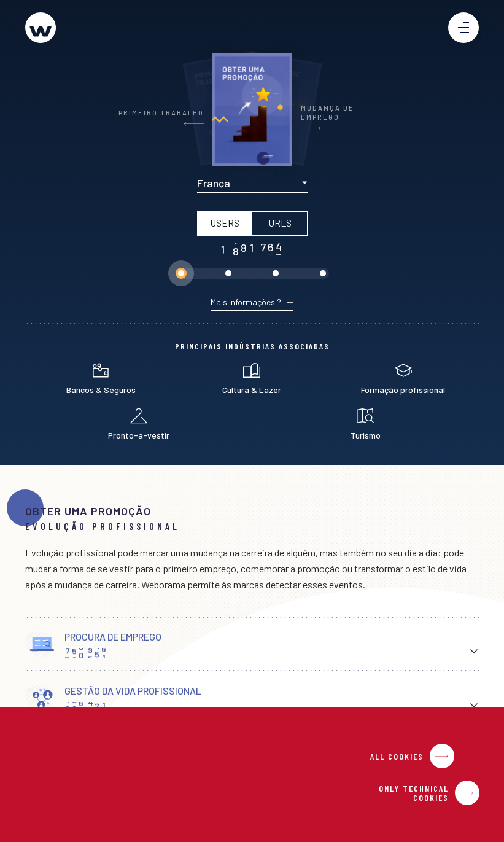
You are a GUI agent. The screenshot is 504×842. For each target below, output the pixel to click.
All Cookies (397, 756)
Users (224, 223)
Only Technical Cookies (414, 793)
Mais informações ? (246, 302)
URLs (279, 223)
